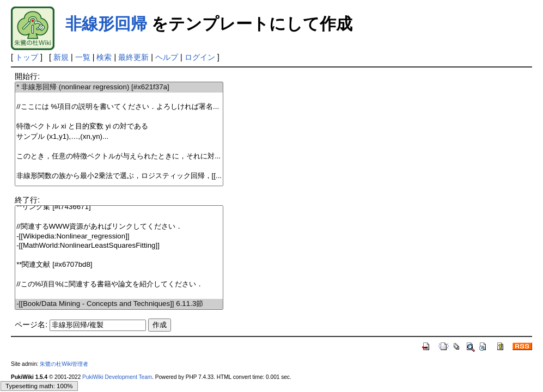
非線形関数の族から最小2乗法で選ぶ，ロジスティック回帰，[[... (119, 176)
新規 (61, 57)
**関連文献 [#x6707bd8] (119, 265)
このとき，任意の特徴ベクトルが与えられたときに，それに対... (119, 157)
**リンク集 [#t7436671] (119, 207)
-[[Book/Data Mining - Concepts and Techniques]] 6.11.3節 (119, 304)
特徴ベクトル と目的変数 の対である (119, 127)
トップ (27, 57)
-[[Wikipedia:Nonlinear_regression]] (119, 237)
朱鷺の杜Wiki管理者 (64, 364)
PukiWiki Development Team (117, 377)
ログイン (200, 57)
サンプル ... (119, 137)
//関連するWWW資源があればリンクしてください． (119, 227)
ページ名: (31, 324)
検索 (104, 57)
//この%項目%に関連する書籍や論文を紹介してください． (119, 284)
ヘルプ (167, 57)
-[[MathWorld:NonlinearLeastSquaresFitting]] (119, 246)
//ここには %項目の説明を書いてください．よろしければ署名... (119, 107)
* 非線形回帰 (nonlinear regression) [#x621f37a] (119, 87)
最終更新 (133, 57)
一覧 (83, 57)
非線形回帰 (106, 24)
